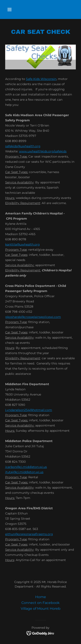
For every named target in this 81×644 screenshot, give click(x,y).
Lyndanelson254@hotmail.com (29, 410)
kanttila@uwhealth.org (22, 244)
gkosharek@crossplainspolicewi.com (33, 317)
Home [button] (41, 597)
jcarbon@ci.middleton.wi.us (26, 467)
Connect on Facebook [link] (40, 603)
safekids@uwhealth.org (23, 146)
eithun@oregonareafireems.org (29, 534)
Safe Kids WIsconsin (41, 79)
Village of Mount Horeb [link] (41, 609)
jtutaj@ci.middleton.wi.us (24, 472)
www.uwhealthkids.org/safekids (43, 151)
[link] (40, 633)
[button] (13, 9)
